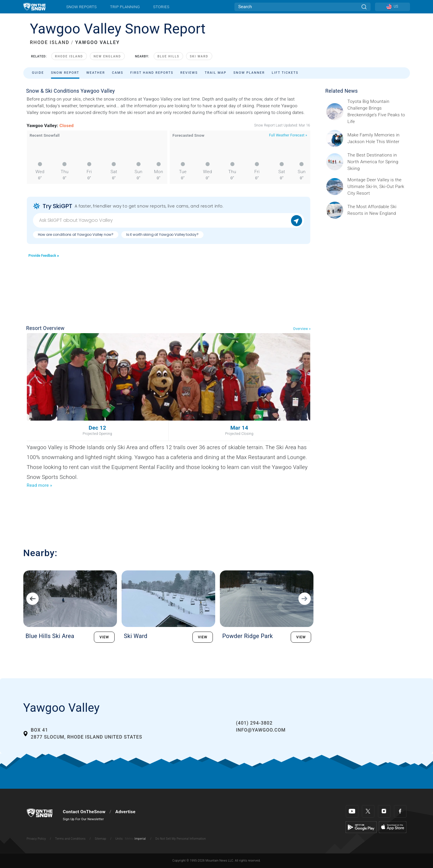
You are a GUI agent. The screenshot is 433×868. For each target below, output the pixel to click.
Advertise (126, 812)
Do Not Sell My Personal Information (181, 839)
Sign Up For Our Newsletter (84, 819)
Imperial (140, 839)
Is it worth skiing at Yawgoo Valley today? (162, 234)
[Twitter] (368, 811)
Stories (161, 7)
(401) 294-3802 (254, 723)
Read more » (40, 485)
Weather (96, 73)
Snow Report (65, 73)
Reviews (189, 73)
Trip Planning (125, 7)
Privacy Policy (36, 839)
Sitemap (100, 839)
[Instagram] (384, 811)
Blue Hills (168, 56)
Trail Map (215, 73)
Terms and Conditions (70, 839)
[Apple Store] (393, 827)
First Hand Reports (152, 73)
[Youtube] (352, 811)
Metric (129, 839)
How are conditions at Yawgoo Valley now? (76, 234)
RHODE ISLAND (50, 42)
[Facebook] (400, 811)
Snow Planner (249, 73)
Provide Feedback (44, 256)
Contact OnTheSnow (84, 812)
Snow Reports (81, 7)
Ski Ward (199, 56)
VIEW (104, 637)
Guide (38, 73)
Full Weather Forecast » (288, 135)
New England (107, 56)
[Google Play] (361, 827)
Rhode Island (69, 56)
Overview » (302, 329)
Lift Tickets (285, 73)
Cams (118, 73)
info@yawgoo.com (261, 730)
